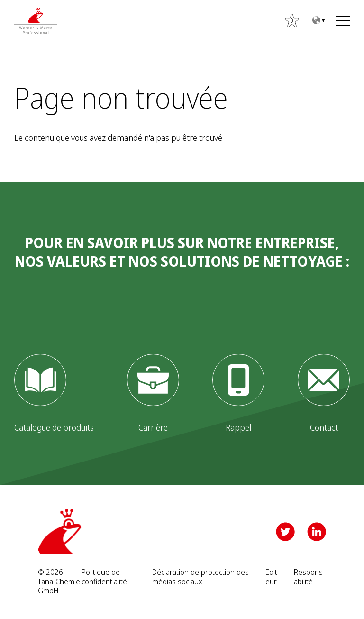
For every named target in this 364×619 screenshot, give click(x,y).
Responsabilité (308, 577)
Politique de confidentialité (104, 577)
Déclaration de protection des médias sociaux (200, 577)
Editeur (271, 577)
